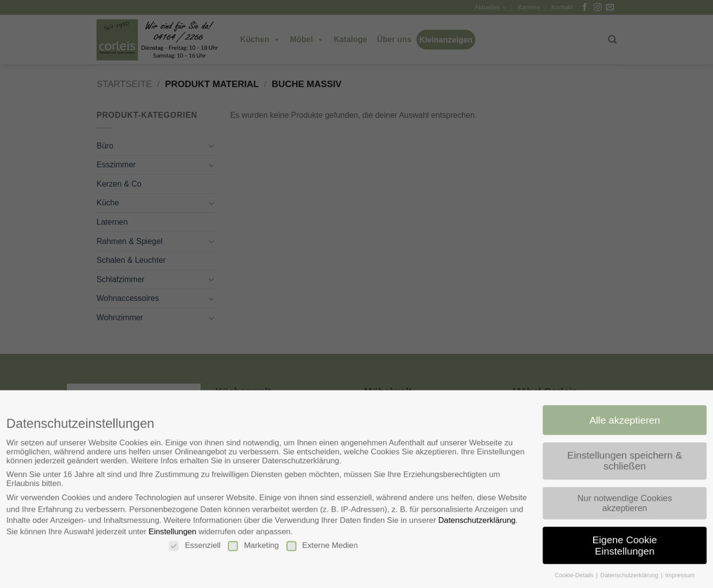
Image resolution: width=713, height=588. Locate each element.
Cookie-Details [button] (580, 577)
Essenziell (191, 547)
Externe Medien (321, 547)
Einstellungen (168, 532)
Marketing (251, 547)
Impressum (687, 577)
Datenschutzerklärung (480, 521)
